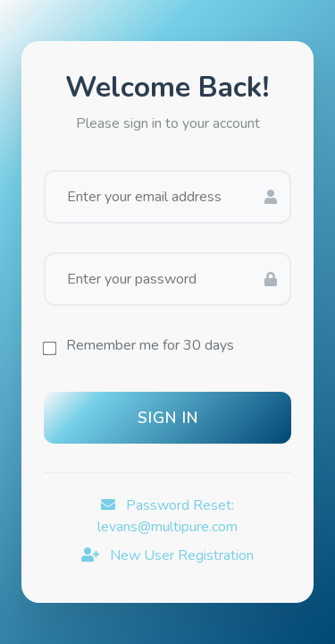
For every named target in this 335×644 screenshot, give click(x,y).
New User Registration (167, 555)
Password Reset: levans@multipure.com (167, 516)
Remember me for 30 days (150, 345)
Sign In (168, 418)
